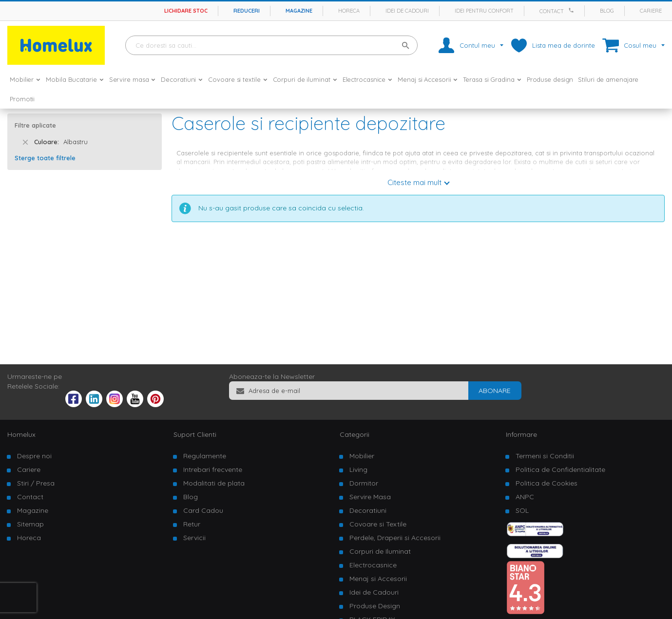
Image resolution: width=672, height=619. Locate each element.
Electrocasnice (373, 565)
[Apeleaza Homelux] (573, 10)
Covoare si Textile (378, 524)
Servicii (194, 538)
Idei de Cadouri (374, 592)
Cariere (651, 11)
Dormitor (364, 483)
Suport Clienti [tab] (195, 434)
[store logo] (56, 45)
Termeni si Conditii (545, 456)
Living (358, 469)
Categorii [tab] (355, 434)
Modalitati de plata (214, 483)
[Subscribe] (495, 391)
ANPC (525, 497)
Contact (552, 11)
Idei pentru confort (484, 11)
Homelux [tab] (21, 434)
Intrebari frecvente (213, 469)
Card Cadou (203, 510)
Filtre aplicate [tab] (35, 125)
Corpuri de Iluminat (380, 551)
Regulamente (205, 456)
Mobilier (362, 456)
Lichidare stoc (186, 11)
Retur (192, 524)
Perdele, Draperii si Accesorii (395, 538)
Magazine (299, 11)
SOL (522, 510)
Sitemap (30, 524)
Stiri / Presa (36, 483)
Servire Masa (370, 497)
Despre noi (34, 456)
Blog (607, 11)
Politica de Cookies (547, 483)
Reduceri (247, 11)
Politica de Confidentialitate (560, 469)
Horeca (349, 11)
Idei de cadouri (407, 11)
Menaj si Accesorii (378, 579)
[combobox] (271, 45)
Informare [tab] (521, 434)
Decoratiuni (368, 510)
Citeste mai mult (414, 182)
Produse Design (375, 606)
